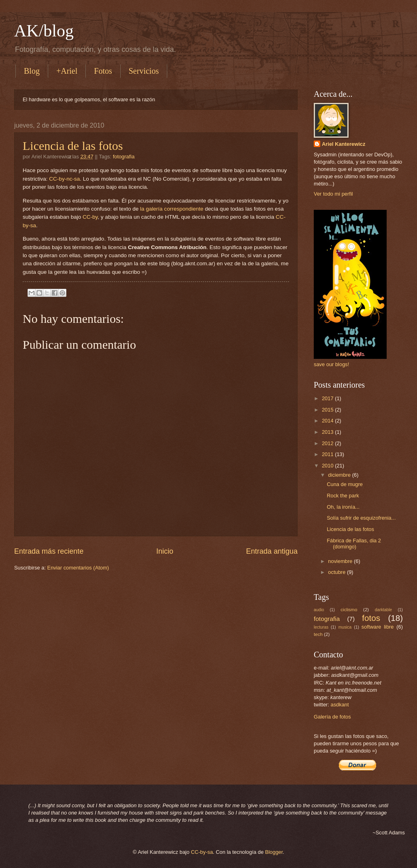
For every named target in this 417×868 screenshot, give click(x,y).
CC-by (90, 217)
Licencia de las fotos (73, 146)
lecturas (321, 627)
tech (318, 634)
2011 (328, 454)
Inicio (165, 551)
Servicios (144, 71)
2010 (328, 466)
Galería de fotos (332, 717)
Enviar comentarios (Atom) (78, 568)
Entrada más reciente (49, 551)
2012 (328, 443)
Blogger (274, 852)
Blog (32, 71)
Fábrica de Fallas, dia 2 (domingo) (354, 544)
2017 (328, 398)
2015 (328, 410)
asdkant (340, 705)
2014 (328, 421)
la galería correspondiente (172, 209)
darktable (383, 610)
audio (319, 610)
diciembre (340, 475)
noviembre (341, 561)
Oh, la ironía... (343, 507)
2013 (328, 432)
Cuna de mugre (345, 484)
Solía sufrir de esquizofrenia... (361, 518)
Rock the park (343, 496)
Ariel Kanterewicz (344, 144)
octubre (337, 572)
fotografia (124, 157)
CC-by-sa (202, 852)
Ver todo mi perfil (333, 194)
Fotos (103, 71)
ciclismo (349, 610)
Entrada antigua (272, 551)
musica (345, 627)
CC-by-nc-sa (64, 179)
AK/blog (44, 31)
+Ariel (67, 71)
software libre (378, 627)
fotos (371, 618)
